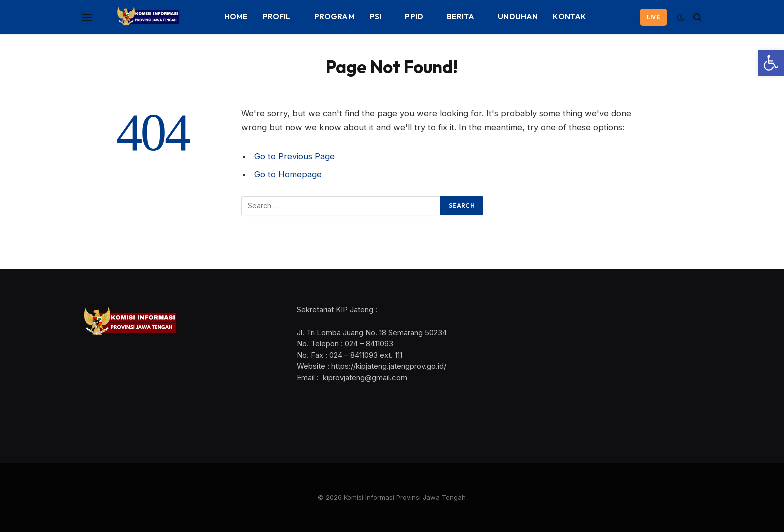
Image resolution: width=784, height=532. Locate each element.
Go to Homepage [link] (288, 174)
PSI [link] (376, 17)
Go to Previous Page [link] (295, 156)
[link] (771, 63)
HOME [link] (236, 17)
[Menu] (87, 17)
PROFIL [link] (277, 17)
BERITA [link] (461, 17)
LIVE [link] (654, 17)
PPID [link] (414, 17)
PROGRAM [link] (335, 17)
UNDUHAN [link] (518, 17)
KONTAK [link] (570, 17)
